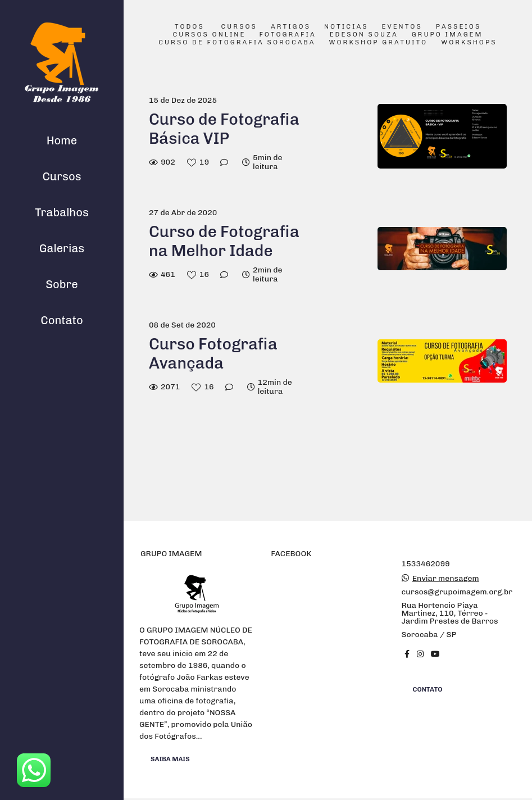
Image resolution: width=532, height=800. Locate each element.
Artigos (291, 27)
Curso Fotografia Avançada (213, 354)
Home (62, 140)
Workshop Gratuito (379, 43)
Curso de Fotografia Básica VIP (224, 129)
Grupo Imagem (447, 35)
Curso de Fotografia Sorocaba (237, 43)
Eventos (402, 27)
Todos (190, 27)
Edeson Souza (364, 35)
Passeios (458, 27)
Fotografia (287, 35)
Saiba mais (170, 759)
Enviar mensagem (446, 579)
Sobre (62, 284)
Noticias (346, 27)
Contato (62, 320)
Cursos (62, 176)
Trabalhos (62, 212)
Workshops (469, 43)
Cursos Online (209, 35)
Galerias (62, 248)
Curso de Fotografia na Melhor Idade (224, 241)
